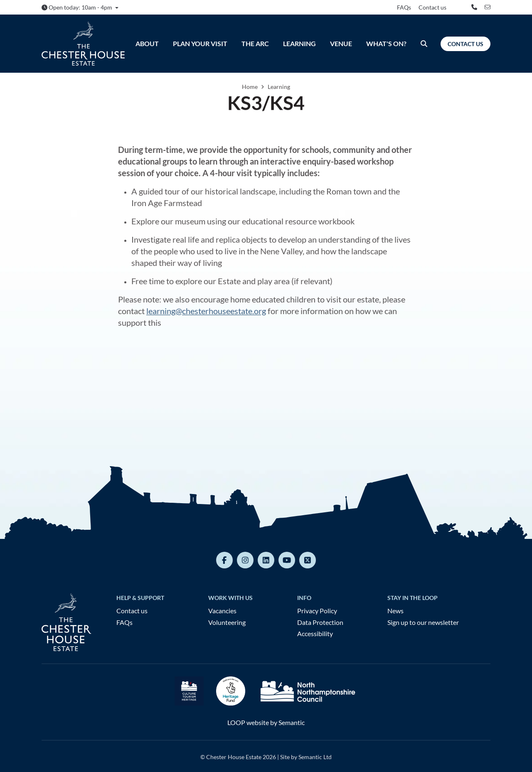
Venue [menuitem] (341, 43)
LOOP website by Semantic (266, 722)
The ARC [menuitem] (255, 43)
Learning (279, 87)
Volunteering (227, 622)
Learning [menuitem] (299, 43)
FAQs (404, 7)
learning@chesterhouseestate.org (206, 311)
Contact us (432, 7)
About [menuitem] (147, 43)
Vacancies (222, 611)
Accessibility (315, 633)
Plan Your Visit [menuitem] (200, 43)
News (395, 611)
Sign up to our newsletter (423, 622)
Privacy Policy (317, 611)
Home (250, 87)
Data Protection (320, 622)
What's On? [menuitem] (386, 43)
